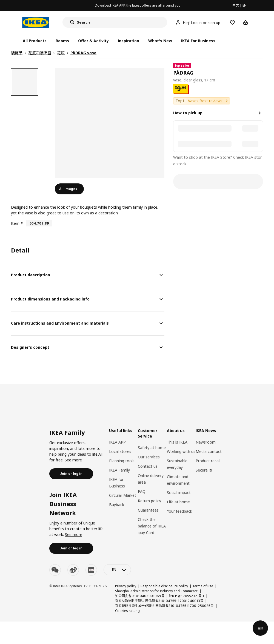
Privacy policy (126, 586)
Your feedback (179, 511)
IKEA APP (117, 442)
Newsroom (206, 442)
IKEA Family (119, 470)
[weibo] (73, 570)
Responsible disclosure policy (164, 586)
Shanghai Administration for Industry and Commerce (156, 591)
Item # (17, 223)
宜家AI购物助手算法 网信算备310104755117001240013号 (159, 601)
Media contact (209, 451)
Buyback (117, 505)
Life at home (178, 502)
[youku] (91, 570)
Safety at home (152, 448)
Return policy (149, 501)
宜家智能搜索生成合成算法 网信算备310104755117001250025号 (164, 606)
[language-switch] (117, 570)
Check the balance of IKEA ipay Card (152, 526)
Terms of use (203, 586)
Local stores (120, 451)
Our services (149, 457)
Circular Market (123, 495)
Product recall (208, 461)
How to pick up (188, 113)
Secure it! (204, 470)
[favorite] (261, 73)
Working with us (181, 451)
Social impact (179, 493)
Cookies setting (127, 611)
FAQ (142, 491)
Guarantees (148, 510)
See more (73, 460)
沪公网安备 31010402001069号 (140, 596)
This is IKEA (177, 442)
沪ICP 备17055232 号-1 (186, 596)
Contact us (148, 466)
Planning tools (122, 461)
